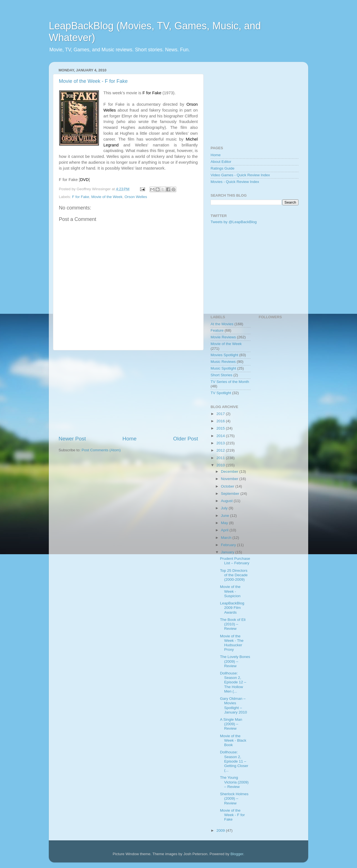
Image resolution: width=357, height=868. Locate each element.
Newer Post (72, 439)
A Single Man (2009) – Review (231, 724)
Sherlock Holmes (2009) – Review (234, 798)
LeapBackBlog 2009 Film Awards (232, 608)
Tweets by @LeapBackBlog (234, 222)
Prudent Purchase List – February (235, 561)
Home (129, 439)
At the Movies (222, 324)
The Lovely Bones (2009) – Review (235, 661)
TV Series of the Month (230, 382)
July (225, 508)
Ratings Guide (223, 168)
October (228, 486)
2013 (221, 443)
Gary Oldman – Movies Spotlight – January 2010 (234, 705)
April (225, 530)
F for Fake (81, 197)
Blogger (237, 854)
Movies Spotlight (224, 355)
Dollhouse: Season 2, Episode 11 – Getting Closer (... (234, 761)
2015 (221, 428)
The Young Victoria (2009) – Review (234, 782)
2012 (221, 450)
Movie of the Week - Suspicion (230, 591)
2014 (221, 436)
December (230, 472)
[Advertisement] (128, 393)
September (231, 494)
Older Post (186, 439)
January (228, 552)
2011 (221, 458)
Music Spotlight (223, 368)
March (227, 538)
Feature (217, 330)
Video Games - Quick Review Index (240, 175)
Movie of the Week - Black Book (233, 740)
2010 (221, 465)
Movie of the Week (107, 197)
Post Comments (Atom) (101, 450)
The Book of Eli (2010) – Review (233, 624)
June (225, 516)
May (225, 523)
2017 (221, 414)
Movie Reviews (223, 337)
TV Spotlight (221, 393)
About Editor (221, 162)
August (227, 501)
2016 (221, 421)
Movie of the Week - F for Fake (93, 81)
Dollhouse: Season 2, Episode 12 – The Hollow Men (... (233, 682)
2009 (221, 830)
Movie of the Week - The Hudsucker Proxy (232, 643)
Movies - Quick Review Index (235, 182)
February (229, 545)
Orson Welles (136, 197)
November (230, 479)
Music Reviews (223, 362)
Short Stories (221, 375)
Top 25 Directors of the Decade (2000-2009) (234, 575)
